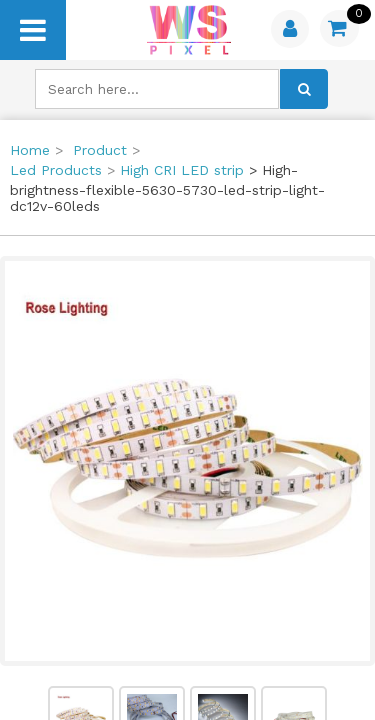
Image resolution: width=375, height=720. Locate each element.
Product (100, 150)
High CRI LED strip (182, 170)
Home (30, 150)
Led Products (56, 170)
